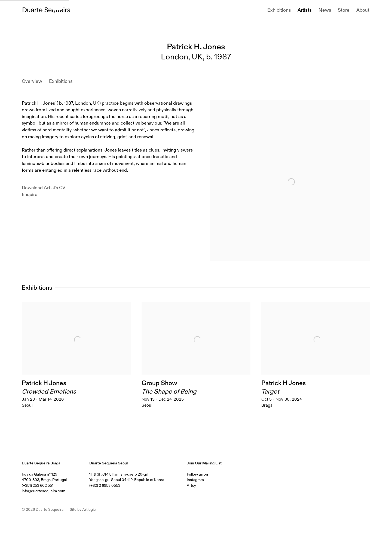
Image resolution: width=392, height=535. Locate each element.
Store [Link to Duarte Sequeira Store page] (344, 10)
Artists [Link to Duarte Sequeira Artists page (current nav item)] (305, 10)
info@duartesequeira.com (44, 491)
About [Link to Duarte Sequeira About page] (363, 10)
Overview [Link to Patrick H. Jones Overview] (32, 81)
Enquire (30, 194)
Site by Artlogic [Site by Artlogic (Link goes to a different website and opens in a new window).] (83, 509)
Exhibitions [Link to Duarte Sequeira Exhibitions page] (279, 10)
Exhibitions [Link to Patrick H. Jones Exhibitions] (61, 81)
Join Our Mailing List (204, 463)
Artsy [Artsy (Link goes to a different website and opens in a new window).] (191, 485)
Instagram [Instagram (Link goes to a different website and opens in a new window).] (195, 480)
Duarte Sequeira (46, 10)
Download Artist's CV (48, 188)
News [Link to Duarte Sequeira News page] (325, 10)
